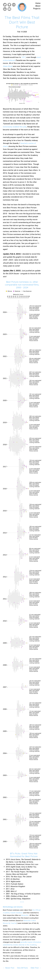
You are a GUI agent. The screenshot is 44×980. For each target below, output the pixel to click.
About (38, 6)
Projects (37, 9)
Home (38, 3)
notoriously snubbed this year (15, 127)
